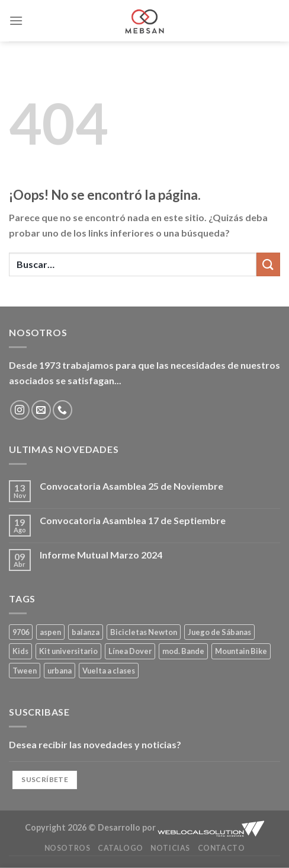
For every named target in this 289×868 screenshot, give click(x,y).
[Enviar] (268, 264)
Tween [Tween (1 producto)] (25, 671)
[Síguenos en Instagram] (20, 410)
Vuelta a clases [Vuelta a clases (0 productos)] (109, 671)
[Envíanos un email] (41, 410)
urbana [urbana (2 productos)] (60, 671)
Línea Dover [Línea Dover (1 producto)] (130, 651)
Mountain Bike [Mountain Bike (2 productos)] (241, 651)
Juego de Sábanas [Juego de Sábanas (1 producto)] (219, 632)
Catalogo (121, 848)
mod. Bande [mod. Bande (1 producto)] (183, 651)
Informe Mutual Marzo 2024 (101, 555)
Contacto (221, 848)
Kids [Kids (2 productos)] (20, 651)
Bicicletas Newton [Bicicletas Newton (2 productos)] (144, 632)
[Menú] (16, 20)
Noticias (170, 848)
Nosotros (68, 848)
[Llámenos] (62, 410)
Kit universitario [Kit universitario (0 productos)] (68, 651)
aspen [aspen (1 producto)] (50, 632)
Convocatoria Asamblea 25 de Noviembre (131, 486)
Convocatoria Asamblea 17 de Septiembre (133, 520)
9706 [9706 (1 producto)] (21, 632)
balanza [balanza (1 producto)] (86, 632)
